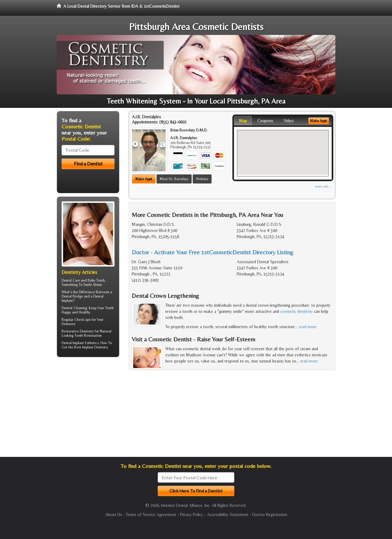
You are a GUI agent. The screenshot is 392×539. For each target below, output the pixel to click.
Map (243, 121)
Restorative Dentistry (78, 331)
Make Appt (144, 179)
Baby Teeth (96, 280)
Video (289, 121)
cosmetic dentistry (296, 311)
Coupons (265, 121)
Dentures (68, 324)
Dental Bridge (72, 296)
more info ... (324, 186)
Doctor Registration (270, 514)
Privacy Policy (192, 514)
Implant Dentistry (95, 347)
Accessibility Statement (228, 514)
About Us (113, 514)
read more (308, 327)
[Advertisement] (88, 409)
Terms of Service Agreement (151, 514)
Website (202, 179)
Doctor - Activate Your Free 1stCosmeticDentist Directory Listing (213, 252)
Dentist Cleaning (74, 308)
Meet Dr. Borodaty (174, 179)
